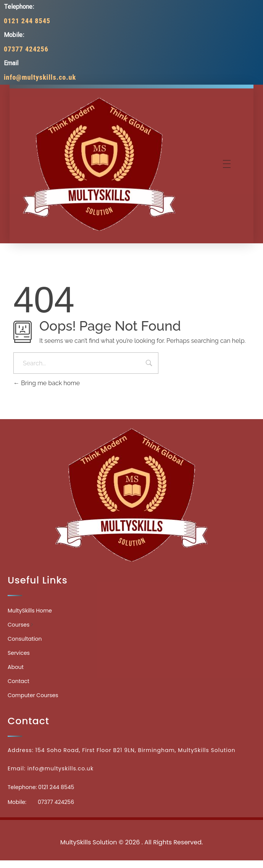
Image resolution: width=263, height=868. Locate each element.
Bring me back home (47, 383)
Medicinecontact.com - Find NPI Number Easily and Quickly (132, 825)
